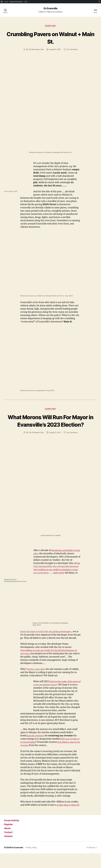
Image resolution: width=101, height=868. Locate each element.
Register (9, 839)
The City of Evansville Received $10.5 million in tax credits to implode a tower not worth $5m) (53, 578)
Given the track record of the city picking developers (48, 640)
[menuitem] (2, 2)
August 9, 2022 (55, 50)
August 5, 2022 (55, 441)
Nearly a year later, (37, 681)
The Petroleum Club (36, 50)
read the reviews (35, 747)
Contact (9, 847)
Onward (9, 851)
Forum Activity (12, 835)
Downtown (50, 26)
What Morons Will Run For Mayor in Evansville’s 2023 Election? (51, 425)
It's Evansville (50, 9)
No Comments (73, 50)
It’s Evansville (17, 862)
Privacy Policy (32, 862)
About (8, 843)
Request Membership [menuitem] (16, 2)
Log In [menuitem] (6, 2)
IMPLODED (39, 584)
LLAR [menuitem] (26, 2)
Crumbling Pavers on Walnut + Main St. (50, 38)
